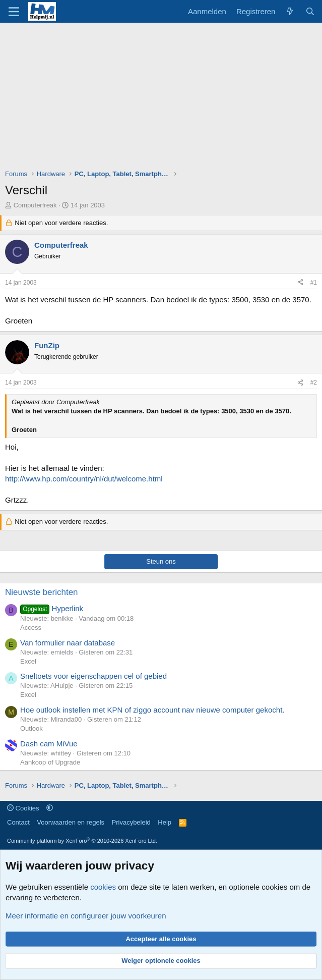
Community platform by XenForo (82, 841)
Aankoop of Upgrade (50, 762)
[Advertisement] (164, 98)
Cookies (23, 808)
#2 (314, 383)
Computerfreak (35, 205)
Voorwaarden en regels (71, 822)
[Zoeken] (310, 11)
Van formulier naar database (68, 643)
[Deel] (300, 283)
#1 (314, 283)
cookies (103, 887)
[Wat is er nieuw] (290, 11)
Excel (28, 661)
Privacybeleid (131, 822)
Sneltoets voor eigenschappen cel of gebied (93, 676)
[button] (50, 808)
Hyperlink (52, 608)
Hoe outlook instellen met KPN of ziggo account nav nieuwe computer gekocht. (152, 710)
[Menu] (14, 12)
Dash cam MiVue (49, 744)
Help (165, 822)
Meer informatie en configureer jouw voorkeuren (86, 916)
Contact (18, 822)
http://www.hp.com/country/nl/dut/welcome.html (84, 479)
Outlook (31, 728)
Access (31, 628)
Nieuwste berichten (42, 592)
